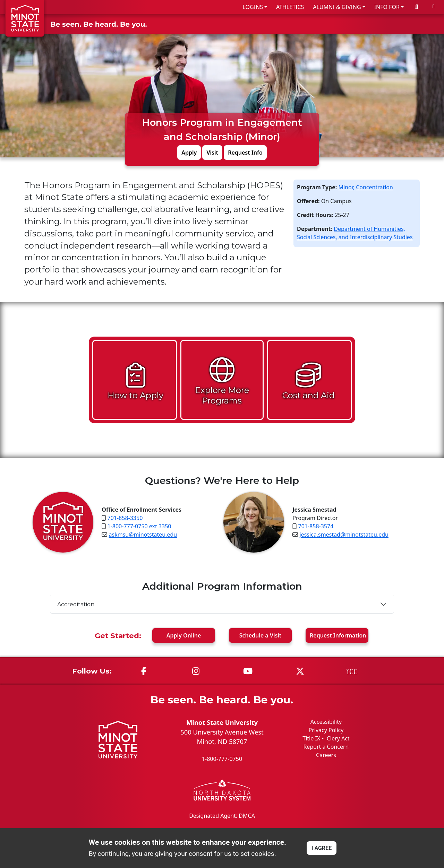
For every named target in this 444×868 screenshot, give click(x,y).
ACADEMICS (322, 24)
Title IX (311, 738)
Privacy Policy (326, 730)
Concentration (374, 187)
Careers (326, 755)
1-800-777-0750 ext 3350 (139, 526)
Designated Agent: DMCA (222, 815)
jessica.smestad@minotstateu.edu (344, 535)
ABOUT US (420, 24)
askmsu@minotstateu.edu (143, 535)
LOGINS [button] (253, 7)
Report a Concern (326, 747)
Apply (189, 152)
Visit (212, 152)
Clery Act (338, 738)
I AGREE (322, 848)
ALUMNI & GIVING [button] (337, 7)
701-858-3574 (316, 526)
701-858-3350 (125, 518)
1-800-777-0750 (222, 759)
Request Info (245, 152)
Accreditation (76, 604)
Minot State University (222, 722)
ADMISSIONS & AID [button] (258, 24)
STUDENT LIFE (372, 24)
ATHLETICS (290, 7)
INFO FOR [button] (387, 7)
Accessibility (326, 722)
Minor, (346, 187)
